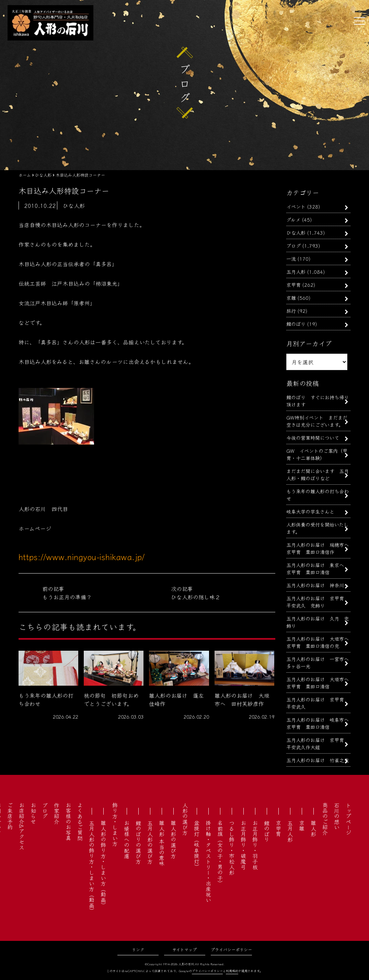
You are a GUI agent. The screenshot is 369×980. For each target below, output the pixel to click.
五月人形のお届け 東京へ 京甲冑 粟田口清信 (318, 568)
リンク (138, 949)
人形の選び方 (185, 819)
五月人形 (296, 271)
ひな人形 (296, 232)
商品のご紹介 (325, 819)
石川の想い (337, 816)
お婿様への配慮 (127, 839)
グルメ (293, 219)
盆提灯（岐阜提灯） (197, 845)
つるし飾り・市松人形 (232, 848)
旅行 (291, 311)
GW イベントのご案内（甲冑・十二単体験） (317, 454)
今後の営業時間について (313, 438)
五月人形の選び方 (150, 842)
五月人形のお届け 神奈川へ (318, 585)
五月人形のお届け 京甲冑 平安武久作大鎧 (318, 743)
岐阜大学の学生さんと (310, 511)
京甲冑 (293, 285)
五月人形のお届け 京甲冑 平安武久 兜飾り (318, 602)
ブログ (293, 245)
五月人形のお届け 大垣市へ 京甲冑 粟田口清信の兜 (320, 642)
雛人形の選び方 (173, 839)
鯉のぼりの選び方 (138, 842)
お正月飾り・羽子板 (255, 845)
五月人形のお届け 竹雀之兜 (318, 760)
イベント (296, 206)
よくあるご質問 (80, 822)
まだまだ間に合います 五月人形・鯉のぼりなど (318, 474)
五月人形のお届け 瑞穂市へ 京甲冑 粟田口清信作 (320, 548)
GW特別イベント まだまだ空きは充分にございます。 (317, 421)
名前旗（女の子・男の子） (220, 853)
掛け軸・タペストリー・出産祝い (208, 861)
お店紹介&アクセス (22, 826)
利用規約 (232, 971)
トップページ (348, 819)
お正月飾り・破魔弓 (243, 845)
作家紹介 (57, 813)
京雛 (291, 298)
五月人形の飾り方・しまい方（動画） (92, 867)
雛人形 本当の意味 (162, 843)
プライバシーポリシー (231, 949)
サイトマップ (184, 949)
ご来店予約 (10, 816)
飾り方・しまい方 (115, 824)
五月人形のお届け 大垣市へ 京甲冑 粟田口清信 (320, 683)
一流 (291, 258)
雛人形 (313, 828)
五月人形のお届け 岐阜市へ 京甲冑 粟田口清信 (320, 723)
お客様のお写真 (68, 822)
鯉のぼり (296, 324)
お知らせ (33, 813)
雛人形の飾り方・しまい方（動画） (103, 864)
